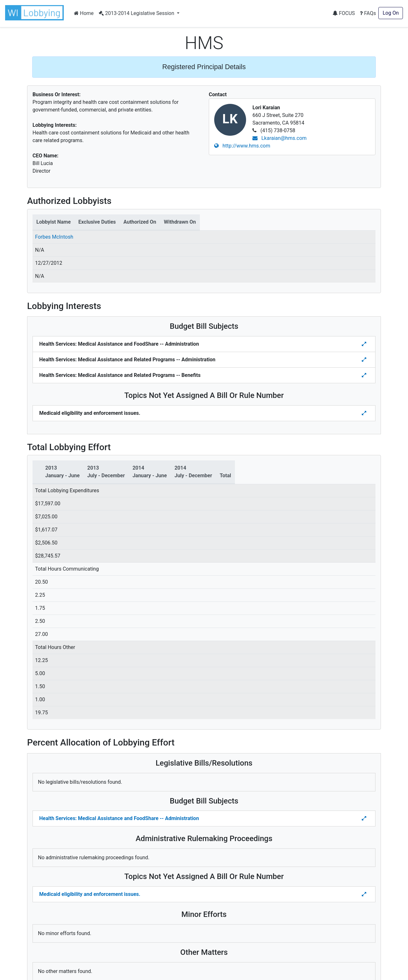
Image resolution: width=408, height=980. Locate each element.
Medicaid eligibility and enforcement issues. (90, 894)
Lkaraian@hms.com (280, 138)
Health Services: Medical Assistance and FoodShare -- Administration (119, 818)
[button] (36, 13)
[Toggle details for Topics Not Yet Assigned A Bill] (365, 413)
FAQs (368, 13)
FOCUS (344, 13)
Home (84, 13)
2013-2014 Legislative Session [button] (137, 13)
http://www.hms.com (242, 146)
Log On (391, 13)
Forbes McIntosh (54, 237)
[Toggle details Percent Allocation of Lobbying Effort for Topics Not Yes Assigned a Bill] (365, 894)
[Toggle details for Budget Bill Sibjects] (365, 344)
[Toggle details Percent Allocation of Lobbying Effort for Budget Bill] (365, 818)
